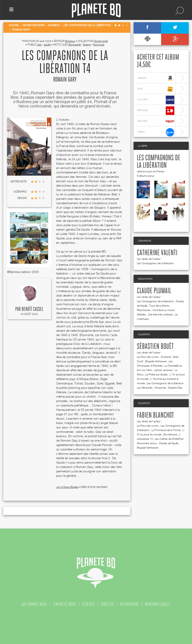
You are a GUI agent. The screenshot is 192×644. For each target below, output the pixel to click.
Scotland (166, 357)
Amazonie (160, 388)
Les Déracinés (145, 388)
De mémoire (170, 434)
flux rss (88, 604)
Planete (96, 11)
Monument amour (147, 443)
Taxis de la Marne (159, 306)
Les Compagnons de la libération (155, 263)
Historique (99, 45)
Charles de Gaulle (169, 443)
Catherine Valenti (157, 253)
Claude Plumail (154, 291)
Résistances (144, 310)
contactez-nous (65, 604)
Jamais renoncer (163, 370)
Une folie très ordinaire (160, 314)
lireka (156, 132)
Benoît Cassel (32, 309)
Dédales (141, 314)
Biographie (75, 45)
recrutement (129, 604)
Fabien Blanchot (155, 415)
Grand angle (101, 41)
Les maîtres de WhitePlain (169, 439)
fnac (156, 89)
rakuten (156, 121)
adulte (47, 45)
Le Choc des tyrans (148, 357)
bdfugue (156, 111)
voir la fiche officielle (67, 487)
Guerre (87, 45)
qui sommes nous (34, 604)
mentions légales (158, 604)
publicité (107, 604)
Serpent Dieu (175, 388)
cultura (156, 100)
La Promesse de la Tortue (166, 430)
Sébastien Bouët (155, 347)
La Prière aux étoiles (157, 374)
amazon (156, 78)
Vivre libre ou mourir (164, 310)
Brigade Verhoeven (156, 361)
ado (39, 45)
